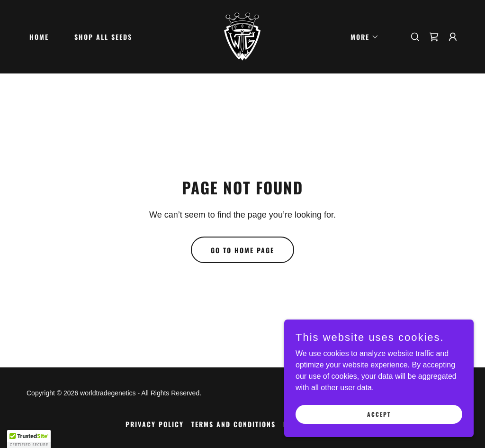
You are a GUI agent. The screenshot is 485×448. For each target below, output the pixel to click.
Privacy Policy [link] (155, 424)
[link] (242, 36)
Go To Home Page (242, 250)
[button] (361, 37)
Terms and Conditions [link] (234, 424)
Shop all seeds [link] (103, 37)
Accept (379, 414)
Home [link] (39, 37)
